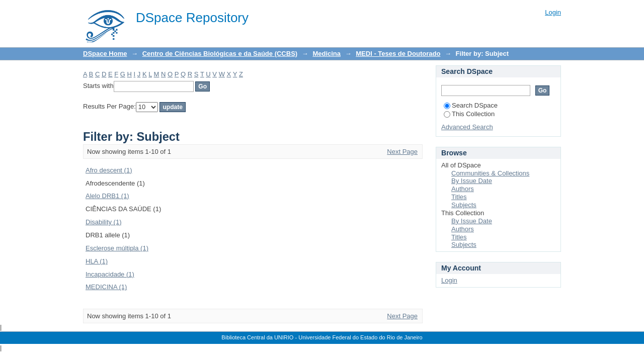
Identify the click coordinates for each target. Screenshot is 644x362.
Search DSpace (471, 105)
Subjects (464, 205)
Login (553, 12)
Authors (463, 189)
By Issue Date (472, 181)
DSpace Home (105, 54)
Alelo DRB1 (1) (107, 196)
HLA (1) (97, 261)
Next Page (402, 152)
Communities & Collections (490, 173)
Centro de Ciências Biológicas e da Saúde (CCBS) (220, 54)
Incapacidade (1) (110, 274)
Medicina (327, 54)
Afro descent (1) (109, 170)
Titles (459, 197)
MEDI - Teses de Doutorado (398, 54)
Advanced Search (467, 127)
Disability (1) (104, 222)
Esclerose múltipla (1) (117, 248)
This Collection (469, 114)
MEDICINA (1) (106, 287)
